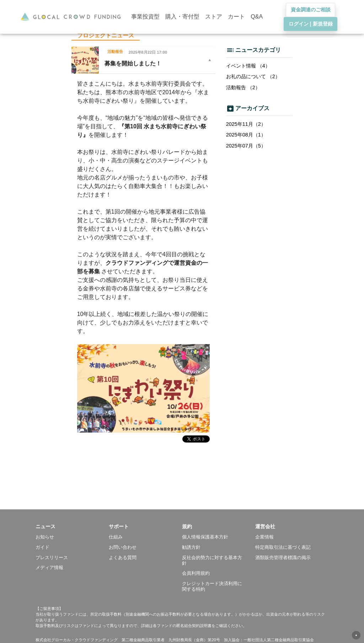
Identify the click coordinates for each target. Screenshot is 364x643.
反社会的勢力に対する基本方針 (212, 560)
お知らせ (45, 537)
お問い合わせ (123, 547)
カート (236, 17)
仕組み (116, 537)
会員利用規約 (196, 573)
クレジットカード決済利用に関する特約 (212, 586)
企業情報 (264, 537)
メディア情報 (49, 567)
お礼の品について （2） (253, 76)
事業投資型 (145, 17)
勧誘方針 (191, 547)
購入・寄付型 (182, 17)
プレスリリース (52, 558)
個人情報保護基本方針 (205, 537)
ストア (214, 17)
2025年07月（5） (246, 146)
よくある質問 (123, 558)
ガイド (42, 547)
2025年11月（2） (246, 124)
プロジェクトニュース (106, 35)
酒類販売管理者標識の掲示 (283, 558)
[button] (72, 526)
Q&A (257, 17)
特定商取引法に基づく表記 (283, 547)
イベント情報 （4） (248, 66)
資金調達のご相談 (311, 10)
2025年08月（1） (246, 135)
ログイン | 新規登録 (311, 24)
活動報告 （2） (243, 87)
